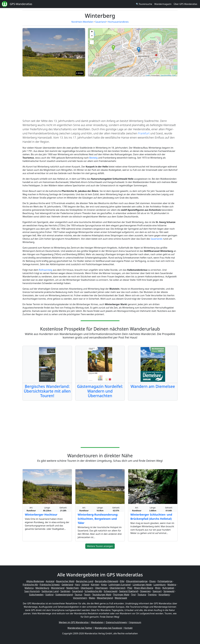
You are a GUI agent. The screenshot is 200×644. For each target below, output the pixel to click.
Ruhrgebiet (168, 588)
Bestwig (93, 158)
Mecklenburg (42, 588)
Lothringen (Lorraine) (120, 585)
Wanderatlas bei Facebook (108, 628)
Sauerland (101, 22)
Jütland (85, 585)
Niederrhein (72, 588)
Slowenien (145, 591)
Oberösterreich (118, 588)
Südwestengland (64, 595)
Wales (92, 598)
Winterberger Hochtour (41, 515)
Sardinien (65, 591)
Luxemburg (160, 585)
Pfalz (130, 588)
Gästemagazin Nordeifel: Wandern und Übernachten (100, 391)
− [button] (92, 36)
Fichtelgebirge (165, 581)
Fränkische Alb (30, 585)
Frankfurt (144, 133)
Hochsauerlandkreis (118, 22)
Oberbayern (87, 588)
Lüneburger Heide (142, 585)
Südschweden (36, 595)
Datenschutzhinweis (116, 622)
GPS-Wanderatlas (21, 4)
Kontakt (128, 628)
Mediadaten (97, 622)
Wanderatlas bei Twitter (80, 628)
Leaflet (148, 75)
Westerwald (121, 598)
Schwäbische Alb (93, 591)
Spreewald (169, 591)
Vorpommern (80, 598)
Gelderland (67, 585)
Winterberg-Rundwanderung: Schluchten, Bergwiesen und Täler (98, 519)
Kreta (104, 585)
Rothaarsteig (46, 270)
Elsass (153, 581)
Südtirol (50, 595)
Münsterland (58, 588)
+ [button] (92, 32)
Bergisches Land (85, 581)
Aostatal (50, 581)
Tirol (133, 595)
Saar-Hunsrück (32, 591)
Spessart (157, 591)
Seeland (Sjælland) (129, 591)
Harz (77, 585)
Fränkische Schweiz (50, 585)
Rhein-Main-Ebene (144, 588)
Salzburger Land (50, 591)
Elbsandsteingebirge (137, 581)
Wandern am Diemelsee (153, 386)
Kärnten (95, 585)
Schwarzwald (111, 591)
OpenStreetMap (166, 75)
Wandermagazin (163, 4)
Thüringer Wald (121, 595)
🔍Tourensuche (144, 4)
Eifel (122, 581)
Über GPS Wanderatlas (185, 4)
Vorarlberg (164, 595)
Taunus (78, 595)
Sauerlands (157, 239)
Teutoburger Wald (102, 595)
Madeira (172, 585)
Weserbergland (105, 598)
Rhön (158, 588)
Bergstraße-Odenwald (106, 581)
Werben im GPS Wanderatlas (74, 622)
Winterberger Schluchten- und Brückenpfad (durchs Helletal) (151, 517)
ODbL (174, 75)
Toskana (142, 595)
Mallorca (29, 588)
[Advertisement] (100, 98)
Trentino (152, 595)
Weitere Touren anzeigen (100, 546)
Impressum (135, 622)
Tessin (87, 595)
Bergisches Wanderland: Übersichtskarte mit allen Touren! (47, 391)
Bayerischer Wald (65, 581)
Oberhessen (101, 588)
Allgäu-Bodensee (35, 581)
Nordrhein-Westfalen (82, 22)
